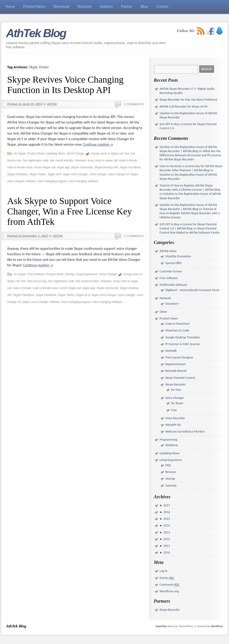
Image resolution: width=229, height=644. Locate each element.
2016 (166, 512)
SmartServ (172, 304)
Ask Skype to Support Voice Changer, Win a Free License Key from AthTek (69, 211)
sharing (70, 274)
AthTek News (168, 251)
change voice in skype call (107, 153)
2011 (166, 546)
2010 (166, 552)
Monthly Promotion (178, 256)
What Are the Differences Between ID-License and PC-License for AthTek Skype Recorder (190, 155)
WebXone (172, 445)
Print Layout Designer (179, 357)
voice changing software (83, 181)
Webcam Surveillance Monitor (185, 432)
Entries (167, 578)
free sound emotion (62, 160)
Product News (36, 153)
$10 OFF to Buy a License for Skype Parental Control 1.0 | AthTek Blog (188, 226)
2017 (166, 505)
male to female (128, 160)
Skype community (82, 167)
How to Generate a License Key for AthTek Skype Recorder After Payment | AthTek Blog (191, 168)
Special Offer (174, 263)
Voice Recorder (175, 418)
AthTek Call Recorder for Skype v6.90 (183, 107)
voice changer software (21, 181)
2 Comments (134, 104)
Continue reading (98, 144)
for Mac (176, 390)
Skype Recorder (175, 384)
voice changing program (52, 181)
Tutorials (171, 486)
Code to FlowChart (178, 324)
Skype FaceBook (130, 167)
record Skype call (45, 167)
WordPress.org (169, 591)
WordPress (217, 626)
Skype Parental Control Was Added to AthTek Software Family (190, 230)
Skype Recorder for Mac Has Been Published (188, 100)
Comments (169, 585)
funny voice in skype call (102, 160)
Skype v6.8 (54, 174)
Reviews (171, 472)
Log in (163, 571)
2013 (166, 532)
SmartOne (161, 626)
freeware (81, 160)
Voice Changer (76, 153)
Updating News (56, 153)
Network (165, 298)
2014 (166, 525)
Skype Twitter (38, 174)
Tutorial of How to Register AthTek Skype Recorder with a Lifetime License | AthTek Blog (190, 188)
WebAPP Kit (173, 425)
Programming (168, 440)
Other (163, 312)
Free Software (36, 274)
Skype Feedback (17, 174)
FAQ (168, 465)
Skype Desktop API (106, 167)
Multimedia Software (173, 285)
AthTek (52, 104)
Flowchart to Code (177, 330)
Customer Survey (171, 271)
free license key (37, 281)
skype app (63, 167)
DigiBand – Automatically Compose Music (193, 290)
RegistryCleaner (176, 364)
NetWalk (171, 351)
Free (174, 410)
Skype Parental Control (180, 378)
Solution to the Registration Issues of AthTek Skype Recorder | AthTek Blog (188, 149)
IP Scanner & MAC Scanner (183, 344)
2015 (166, 519)
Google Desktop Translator (183, 337)
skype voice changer (75, 174)
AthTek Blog (36, 33)
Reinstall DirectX (176, 371)
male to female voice (20, 167)
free (127, 153)
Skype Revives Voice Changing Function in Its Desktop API (65, 85)
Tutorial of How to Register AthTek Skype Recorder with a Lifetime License (190, 213)
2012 (166, 539)
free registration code (35, 160)
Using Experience (87, 274)
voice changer (98, 174)
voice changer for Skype (123, 174)
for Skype (20, 153)
